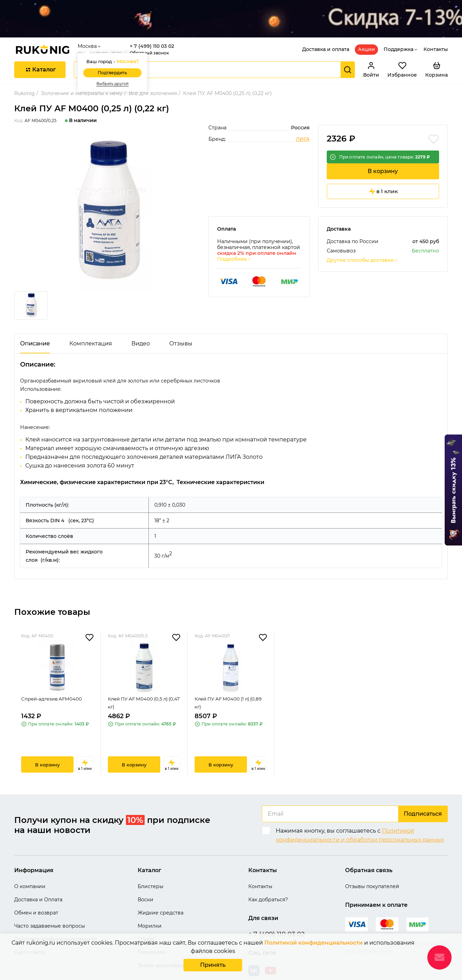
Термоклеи (152, 931)
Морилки (150, 905)
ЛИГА (303, 118)
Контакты (436, 28)
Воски (146, 879)
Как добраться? (268, 879)
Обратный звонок (152, 32)
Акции (366, 28)
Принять (213, 966)
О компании (30, 866)
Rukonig (24, 72)
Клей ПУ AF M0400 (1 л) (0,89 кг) (224, 686)
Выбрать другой (115, 63)
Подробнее (234, 246)
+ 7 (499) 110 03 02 (155, 25)
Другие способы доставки (362, 247)
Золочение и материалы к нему (82, 72)
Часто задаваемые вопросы (50, 905)
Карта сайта (29, 931)
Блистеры (151, 866)
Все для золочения (153, 72)
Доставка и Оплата (38, 879)
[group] (107, 191)
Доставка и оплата (326, 28)
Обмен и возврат (36, 892)
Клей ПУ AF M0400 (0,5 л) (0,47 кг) (140, 686)
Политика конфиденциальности (56, 918)
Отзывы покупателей (372, 866)
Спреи (146, 918)
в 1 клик (383, 178)
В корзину (383, 156)
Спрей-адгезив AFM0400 (53, 682)
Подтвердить (115, 52)
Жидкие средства (161, 892)
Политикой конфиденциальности (313, 944)
